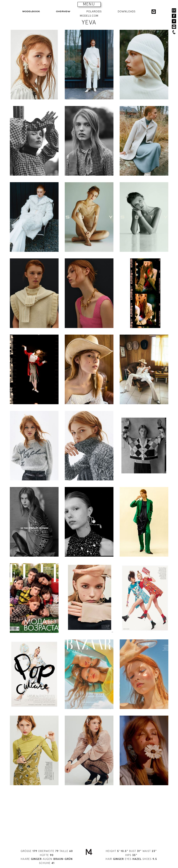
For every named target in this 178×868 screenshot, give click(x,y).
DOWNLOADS (127, 11)
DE (174, 10)
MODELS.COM (89, 16)
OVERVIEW (63, 11)
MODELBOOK (31, 11)
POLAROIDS (94, 11)
